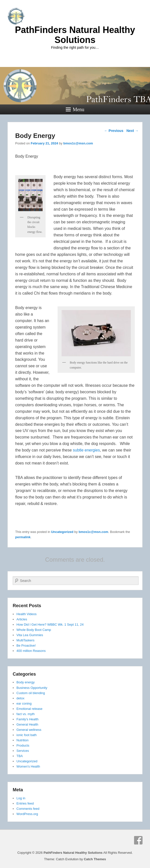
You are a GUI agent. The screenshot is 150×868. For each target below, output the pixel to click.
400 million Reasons (31, 651)
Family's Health (27, 719)
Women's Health (28, 766)
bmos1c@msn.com (78, 143)
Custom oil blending (31, 693)
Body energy (26, 682)
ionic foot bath (27, 735)
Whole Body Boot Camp (34, 630)
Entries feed (25, 803)
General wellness (29, 730)
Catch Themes (95, 859)
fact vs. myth (26, 714)
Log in (21, 798)
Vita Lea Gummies (30, 635)
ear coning (24, 703)
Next (132, 131)
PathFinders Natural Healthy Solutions (75, 35)
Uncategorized (62, 532)
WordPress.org (27, 814)
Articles (22, 619)
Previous (114, 131)
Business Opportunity (32, 688)
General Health (27, 724)
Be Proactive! (26, 646)
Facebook (138, 840)
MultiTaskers (25, 640)
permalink (23, 537)
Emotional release (29, 709)
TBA (20, 756)
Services (23, 751)
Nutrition (22, 740)
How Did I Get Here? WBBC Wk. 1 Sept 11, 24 (50, 625)
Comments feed (28, 809)
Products (23, 745)
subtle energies (86, 450)
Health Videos (27, 614)
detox (20, 698)
